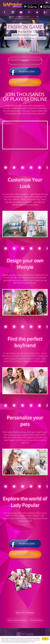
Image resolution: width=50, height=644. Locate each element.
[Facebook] (5, 12)
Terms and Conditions (17, 620)
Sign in (25, 61)
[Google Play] (31, 6)
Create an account (25, 82)
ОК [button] (45, 639)
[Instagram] (13, 12)
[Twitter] (37, 12)
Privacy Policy (36, 620)
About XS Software (25, 612)
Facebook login (25, 72)
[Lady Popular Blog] (45, 12)
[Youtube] (21, 12)
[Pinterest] (29, 12)
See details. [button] (32, 642)
